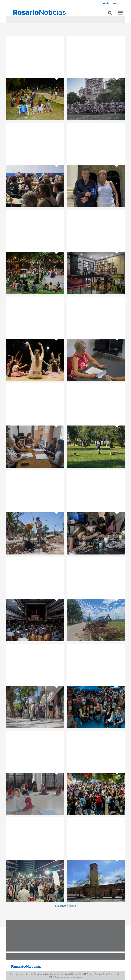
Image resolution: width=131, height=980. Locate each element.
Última (72, 906)
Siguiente (61, 906)
